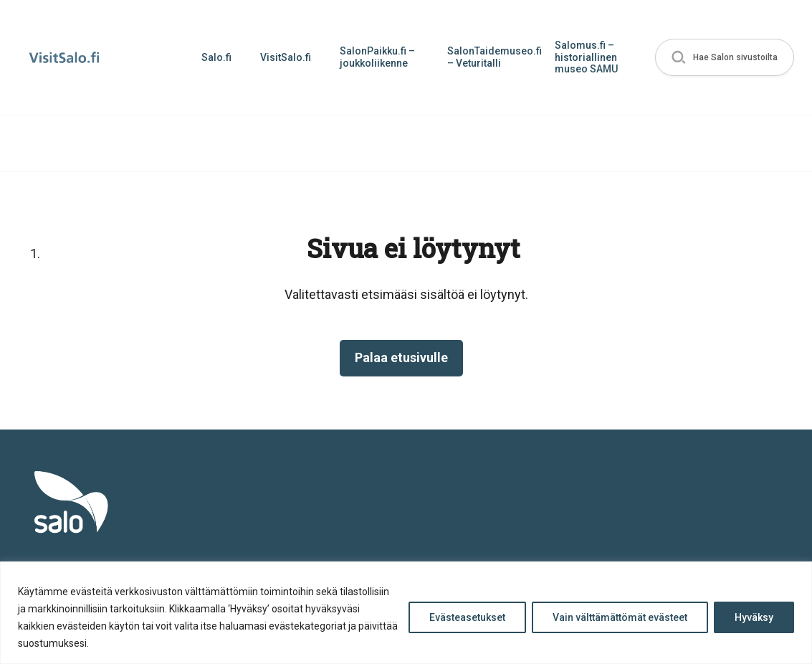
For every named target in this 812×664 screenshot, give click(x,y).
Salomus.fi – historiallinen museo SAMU (586, 57)
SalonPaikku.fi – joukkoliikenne (377, 57)
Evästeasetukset (467, 617)
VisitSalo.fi (286, 57)
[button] (725, 58)
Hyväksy (754, 617)
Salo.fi (216, 57)
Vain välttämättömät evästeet (620, 617)
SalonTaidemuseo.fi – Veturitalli (494, 57)
